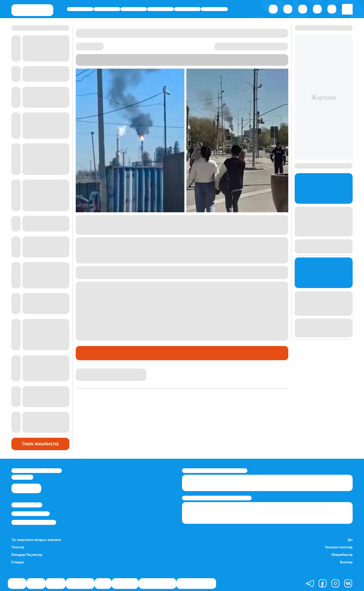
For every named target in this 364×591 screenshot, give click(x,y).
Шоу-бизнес (214, 9)
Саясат (80, 9)
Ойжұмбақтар (342, 555)
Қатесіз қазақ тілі (157, 583)
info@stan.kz (22, 477)
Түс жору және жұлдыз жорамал (36, 540)
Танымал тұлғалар (339, 547)
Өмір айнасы (160, 9)
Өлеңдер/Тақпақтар (27, 555)
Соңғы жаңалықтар (40, 444)
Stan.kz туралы (27, 505)
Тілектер (18, 547)
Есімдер (18, 562)
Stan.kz (84, 63)
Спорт (187, 9)
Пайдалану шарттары (34, 522)
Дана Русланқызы (94, 371)
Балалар (346, 562)
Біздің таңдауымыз (196, 583)
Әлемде (133, 9)
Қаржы (107, 9)
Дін (350, 540)
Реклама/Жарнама (31, 514)
